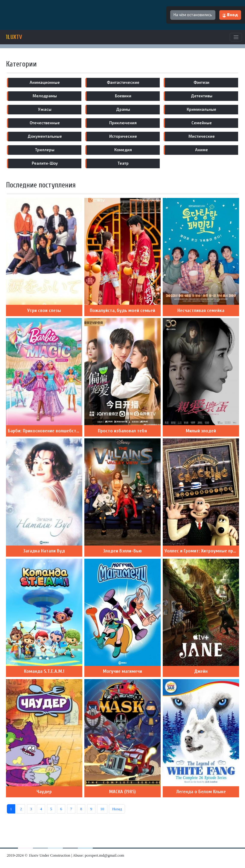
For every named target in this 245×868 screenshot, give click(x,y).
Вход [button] (230, 15)
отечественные (45, 123)
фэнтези (201, 82)
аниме (201, 150)
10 (102, 809)
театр (123, 163)
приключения (123, 123)
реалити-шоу (45, 163)
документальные (45, 136)
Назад (117, 809)
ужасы (45, 109)
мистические (202, 136)
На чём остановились (193, 15)
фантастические (123, 82)
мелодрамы (45, 96)
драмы (123, 109)
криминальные (201, 109)
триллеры (45, 150)
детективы (202, 96)
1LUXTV (14, 37)
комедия (123, 150)
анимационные (45, 82)
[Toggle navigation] (236, 37)
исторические (123, 136)
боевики (123, 96)
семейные (202, 123)
